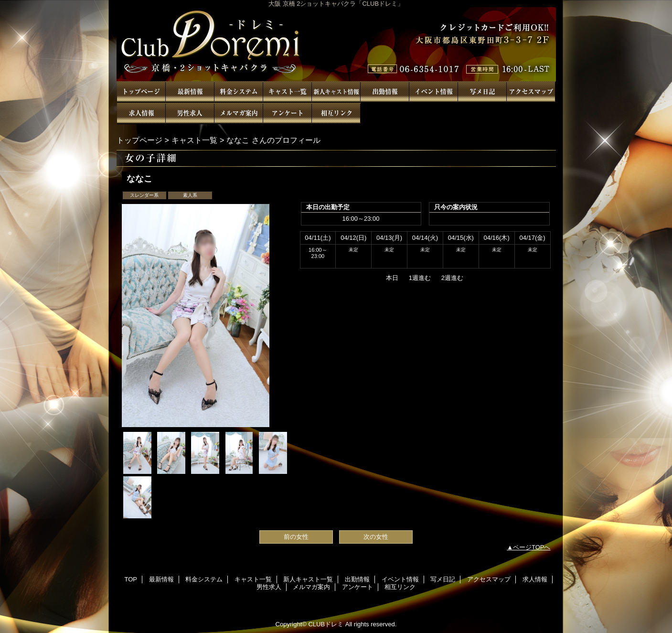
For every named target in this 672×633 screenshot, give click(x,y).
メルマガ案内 (239, 113)
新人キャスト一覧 (336, 92)
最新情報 (190, 92)
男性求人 (190, 113)
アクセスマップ (531, 92)
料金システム (239, 92)
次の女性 (376, 537)
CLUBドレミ (336, 44)
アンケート (288, 113)
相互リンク (336, 113)
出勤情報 (385, 92)
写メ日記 (482, 92)
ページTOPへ (532, 547)
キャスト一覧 (288, 92)
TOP (141, 92)
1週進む (420, 278)
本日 (392, 278)
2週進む (452, 278)
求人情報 (141, 113)
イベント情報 (434, 92)
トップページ (139, 140)
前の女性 (296, 537)
